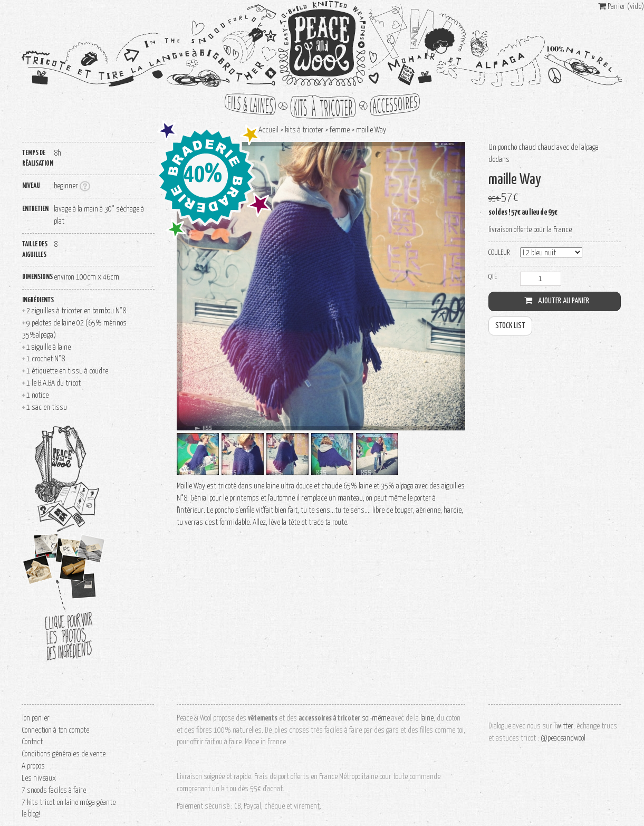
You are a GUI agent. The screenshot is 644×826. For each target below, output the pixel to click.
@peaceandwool (563, 738)
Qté (493, 277)
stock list (510, 326)
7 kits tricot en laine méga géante (69, 803)
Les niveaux (39, 778)
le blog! (31, 814)
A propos (33, 766)
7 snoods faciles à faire (54, 790)
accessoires (391, 106)
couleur (499, 253)
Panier (621, 7)
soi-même (376, 718)
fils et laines (254, 106)
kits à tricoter (322, 106)
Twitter (564, 726)
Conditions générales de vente (64, 754)
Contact (32, 742)
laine (427, 718)
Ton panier (36, 718)
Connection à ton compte (55, 730)
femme (340, 130)
